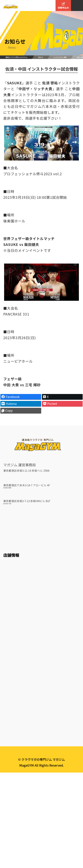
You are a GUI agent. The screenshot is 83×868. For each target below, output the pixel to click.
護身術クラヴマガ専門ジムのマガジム (16, 57)
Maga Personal (15, 724)
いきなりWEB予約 (17, 775)
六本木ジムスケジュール (21, 609)
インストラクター (16, 558)
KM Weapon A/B (16, 682)
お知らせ (41, 57)
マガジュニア (13, 730)
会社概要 (11, 790)
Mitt (7, 675)
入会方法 (11, 752)
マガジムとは (15, 548)
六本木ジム (12, 506)
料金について (13, 761)
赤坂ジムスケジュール (20, 623)
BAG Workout (14, 689)
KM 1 (7, 647)
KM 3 (7, 661)
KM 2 (7, 654)
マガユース (11, 738)
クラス (9, 637)
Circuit (9, 696)
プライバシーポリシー (41, 841)
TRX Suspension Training (23, 703)
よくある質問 (13, 799)
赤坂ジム (10, 523)
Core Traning (13, 710)
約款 (7, 813)
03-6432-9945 (7, 516)
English (9, 820)
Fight (7, 717)
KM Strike (11, 668)
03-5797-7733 (7, 533)
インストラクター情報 (60, 57)
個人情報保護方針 (16, 806)
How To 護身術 (14, 572)
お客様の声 (12, 565)
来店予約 (10, 768)
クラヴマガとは (15, 579)
